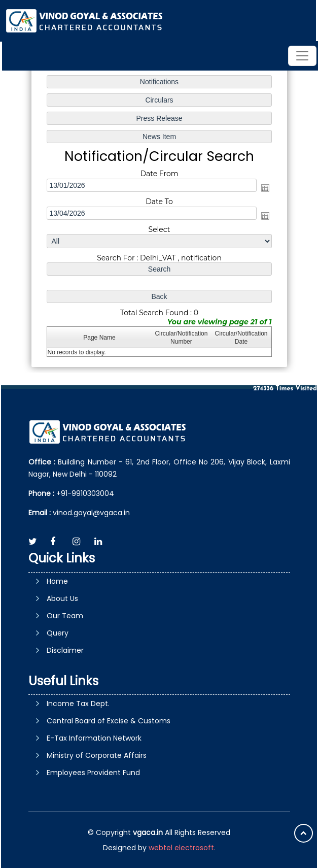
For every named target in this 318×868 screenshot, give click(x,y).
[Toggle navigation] (302, 56)
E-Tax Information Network (94, 738)
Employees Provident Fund (93, 773)
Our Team (65, 616)
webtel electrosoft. (182, 848)
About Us (62, 598)
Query (58, 633)
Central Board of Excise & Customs (109, 721)
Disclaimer (65, 650)
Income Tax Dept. (78, 704)
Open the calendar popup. (265, 188)
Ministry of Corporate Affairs (97, 755)
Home (57, 581)
